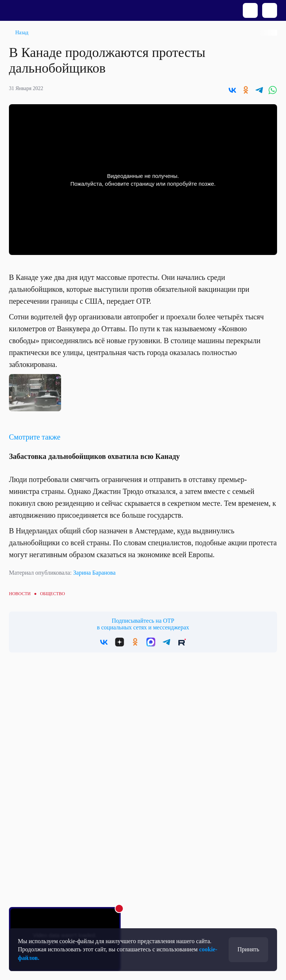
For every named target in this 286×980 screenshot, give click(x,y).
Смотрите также (35, 437)
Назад (22, 33)
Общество (52, 594)
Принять (248, 949)
